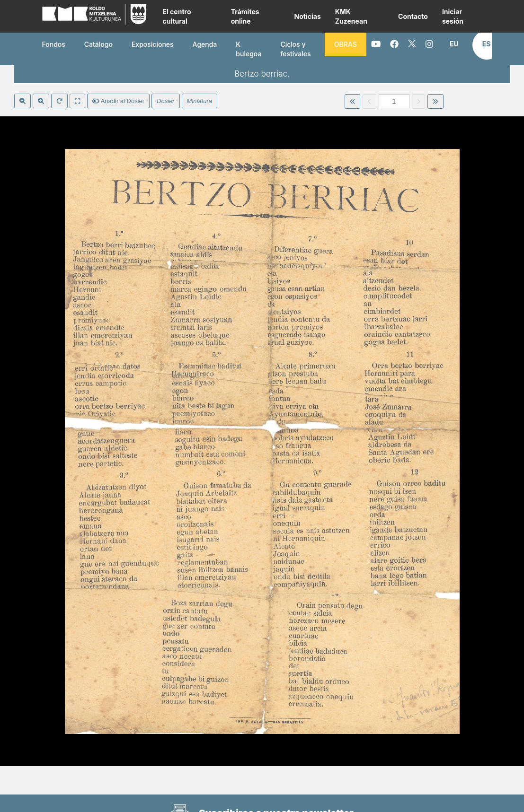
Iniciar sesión (453, 16)
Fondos (54, 44)
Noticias (308, 16)
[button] (454, 44)
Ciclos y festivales (295, 49)
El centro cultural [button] (177, 16)
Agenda (205, 44)
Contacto (413, 16)
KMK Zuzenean (351, 16)
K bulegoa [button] (249, 49)
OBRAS (346, 44)
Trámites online (245, 16)
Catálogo (98, 44)
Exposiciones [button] (153, 44)
